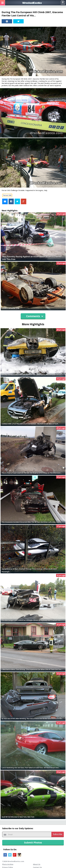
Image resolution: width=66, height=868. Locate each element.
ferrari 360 (7, 195)
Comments (35, 316)
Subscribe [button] (58, 834)
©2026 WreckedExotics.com (13, 861)
